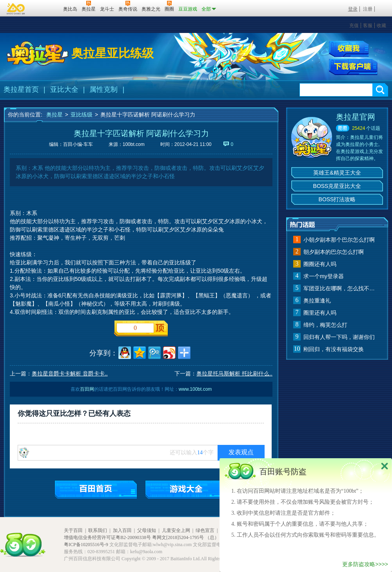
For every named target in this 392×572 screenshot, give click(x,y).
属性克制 (103, 89)
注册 (368, 9)
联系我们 (98, 530)
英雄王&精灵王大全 (337, 173)
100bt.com (134, 144)
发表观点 (241, 452)
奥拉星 (54, 115)
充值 (354, 26)
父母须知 (147, 530)
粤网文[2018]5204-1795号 (178, 537)
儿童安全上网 (176, 530)
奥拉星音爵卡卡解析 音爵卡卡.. (70, 373)
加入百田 (122, 530)
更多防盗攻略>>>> (365, 564)
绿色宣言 (205, 530)
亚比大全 (64, 89)
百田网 (46, 8)
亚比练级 (82, 115)
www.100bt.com (195, 389)
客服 (368, 26)
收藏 (381, 26)
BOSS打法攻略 (337, 199)
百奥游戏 (16, 9)
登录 (353, 9)
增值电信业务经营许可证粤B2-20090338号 (107, 537)
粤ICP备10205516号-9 (86, 545)
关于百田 (73, 530)
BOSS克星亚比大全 (337, 186)
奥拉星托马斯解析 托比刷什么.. (234, 373)
